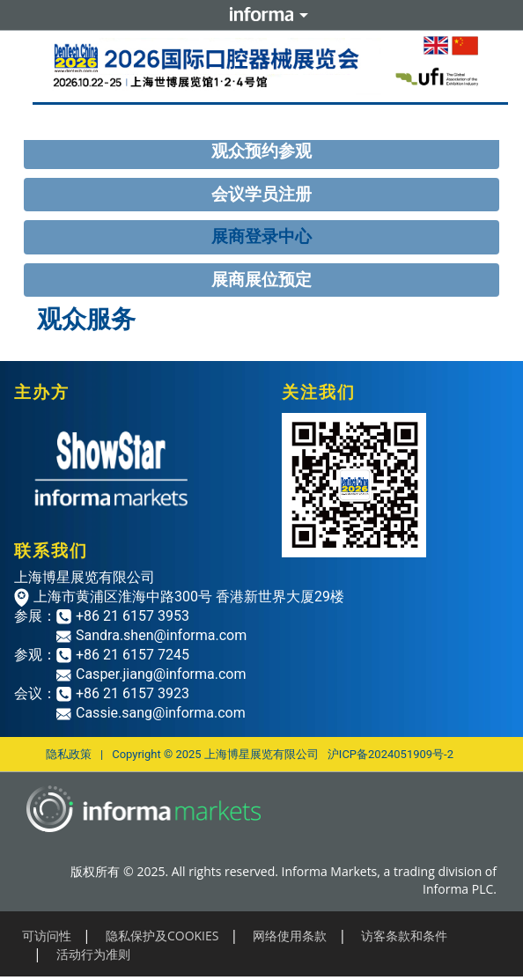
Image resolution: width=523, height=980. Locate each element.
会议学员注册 (261, 194)
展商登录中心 (261, 236)
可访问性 (47, 936)
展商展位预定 (261, 280)
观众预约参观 (261, 151)
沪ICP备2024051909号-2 (390, 754)
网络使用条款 (290, 936)
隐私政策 (69, 754)
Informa (261, 15)
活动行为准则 (93, 954)
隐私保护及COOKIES (162, 936)
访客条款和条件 (404, 936)
